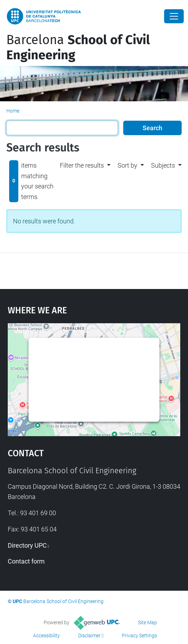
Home (13, 111)
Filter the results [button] (82, 165)
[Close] (174, 16)
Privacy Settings (139, 636)
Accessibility (46, 636)
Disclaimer (89, 636)
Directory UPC (27, 545)
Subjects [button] (163, 165)
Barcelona (78, 47)
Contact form (26, 561)
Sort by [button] (127, 165)
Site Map (148, 622)
